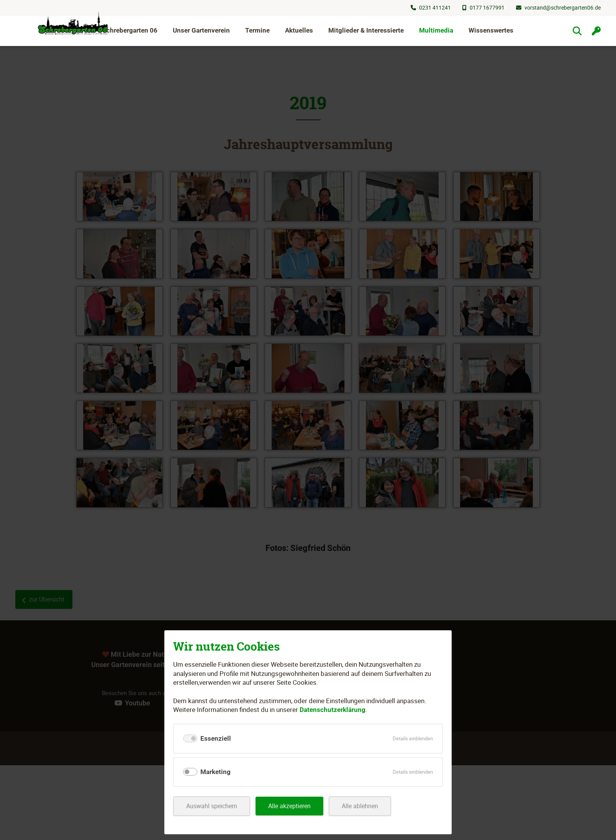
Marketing (215, 772)
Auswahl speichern (213, 806)
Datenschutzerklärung (333, 710)
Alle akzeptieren (295, 806)
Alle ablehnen (368, 806)
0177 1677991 (487, 7)
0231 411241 (435, 7)
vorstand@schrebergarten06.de (563, 7)
